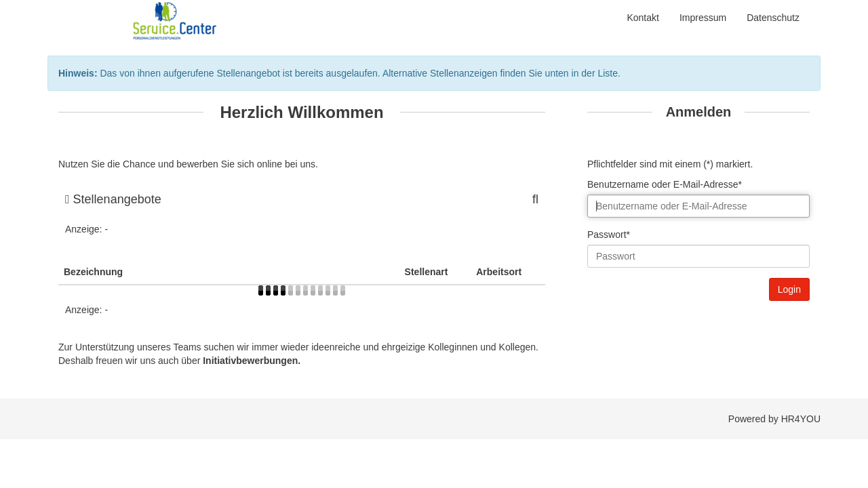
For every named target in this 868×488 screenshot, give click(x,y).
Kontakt (643, 18)
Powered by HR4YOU (774, 419)
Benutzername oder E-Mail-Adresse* (665, 184)
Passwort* (609, 235)
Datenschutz (773, 18)
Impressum (703, 18)
